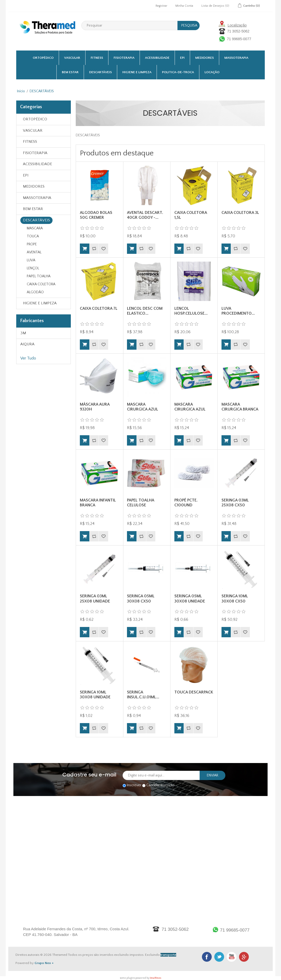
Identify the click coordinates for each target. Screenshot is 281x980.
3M (23, 333)
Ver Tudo (28, 358)
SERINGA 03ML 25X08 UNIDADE (95, 598)
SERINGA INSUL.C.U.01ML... (143, 695)
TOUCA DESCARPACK (194, 692)
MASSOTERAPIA (236, 58)
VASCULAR (72, 58)
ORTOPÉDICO (43, 58)
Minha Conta (184, 6)
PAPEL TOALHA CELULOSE (140, 503)
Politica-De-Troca (178, 72)
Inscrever (134, 785)
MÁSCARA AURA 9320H (95, 407)
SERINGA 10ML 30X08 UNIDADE (95, 695)
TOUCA (33, 236)
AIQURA (27, 344)
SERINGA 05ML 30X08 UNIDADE (190, 598)
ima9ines (156, 978)
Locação (212, 72)
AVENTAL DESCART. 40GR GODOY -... (145, 215)
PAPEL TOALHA (39, 276)
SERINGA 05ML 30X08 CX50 (141, 598)
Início (21, 91)
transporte (168, 955)
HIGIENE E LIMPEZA (137, 72)
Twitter (219, 957)
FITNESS (97, 58)
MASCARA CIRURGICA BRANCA (240, 407)
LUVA (31, 260)
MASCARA (35, 228)
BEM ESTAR (70, 72)
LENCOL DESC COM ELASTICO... (145, 311)
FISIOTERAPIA (124, 58)
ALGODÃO (35, 292)
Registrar (161, 6)
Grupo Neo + (44, 963)
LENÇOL (33, 268)
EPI (182, 58)
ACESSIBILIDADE (157, 58)
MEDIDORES (205, 58)
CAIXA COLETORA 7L (99, 308)
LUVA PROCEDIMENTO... (238, 311)
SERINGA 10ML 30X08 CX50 (235, 598)
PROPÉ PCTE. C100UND (186, 503)
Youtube (232, 957)
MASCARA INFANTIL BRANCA (98, 503)
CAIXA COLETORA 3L (240, 213)
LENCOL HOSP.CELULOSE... (191, 311)
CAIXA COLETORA (41, 284)
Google (244, 957)
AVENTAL (34, 252)
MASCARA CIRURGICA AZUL (143, 407)
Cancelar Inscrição (160, 785)
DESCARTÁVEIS (100, 72)
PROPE (32, 244)
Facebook (207, 957)
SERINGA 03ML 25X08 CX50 (235, 503)
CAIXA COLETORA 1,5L (191, 215)
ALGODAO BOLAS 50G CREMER (96, 215)
